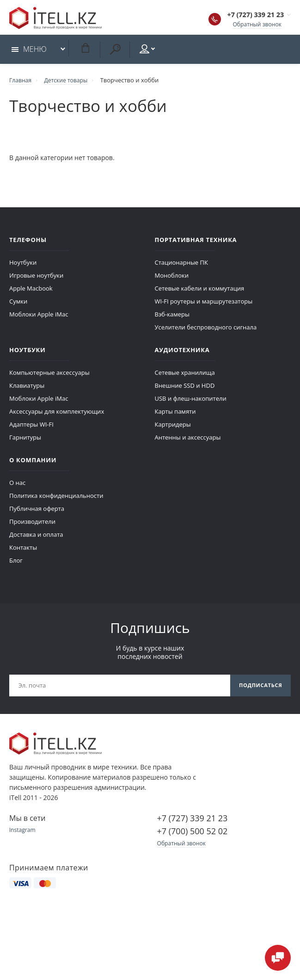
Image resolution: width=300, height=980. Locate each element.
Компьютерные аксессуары (49, 375)
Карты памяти (175, 414)
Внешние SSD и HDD (185, 388)
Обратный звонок (255, 25)
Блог (16, 563)
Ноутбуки (23, 265)
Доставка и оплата (36, 537)
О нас (17, 485)
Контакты (23, 550)
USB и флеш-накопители (191, 401)
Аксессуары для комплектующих (57, 414)
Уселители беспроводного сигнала (206, 329)
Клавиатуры (27, 388)
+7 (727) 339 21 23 (247, 16)
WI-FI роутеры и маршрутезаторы (204, 304)
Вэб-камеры (172, 316)
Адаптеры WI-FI (31, 427)
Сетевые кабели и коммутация (200, 291)
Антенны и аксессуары (188, 440)
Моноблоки (172, 278)
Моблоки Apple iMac (39, 316)
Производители (32, 524)
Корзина (85, 51)
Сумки (18, 304)
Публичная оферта (37, 511)
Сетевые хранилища (185, 375)
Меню (29, 52)
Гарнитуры (25, 440)
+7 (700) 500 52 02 (193, 835)
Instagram (23, 834)
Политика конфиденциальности (56, 498)
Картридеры (173, 427)
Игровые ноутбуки (36, 278)
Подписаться (258, 688)
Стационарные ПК (181, 265)
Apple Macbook (31, 291)
